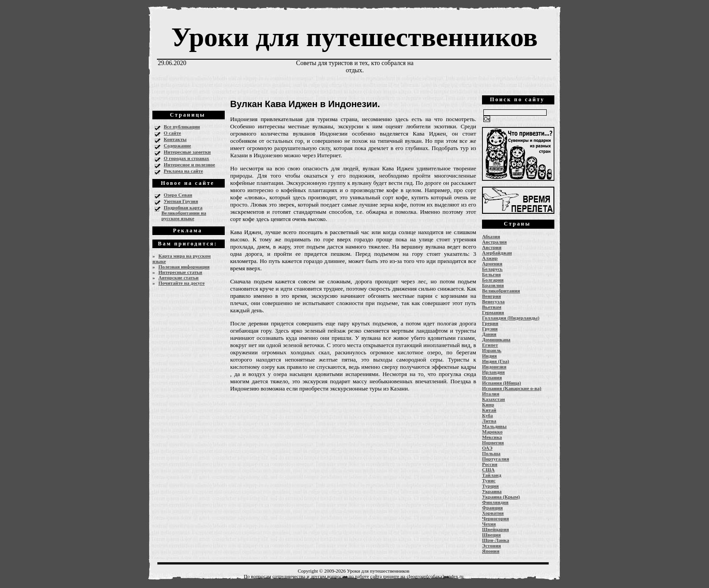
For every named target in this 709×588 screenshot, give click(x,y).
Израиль (492, 350)
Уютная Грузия (181, 201)
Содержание (177, 146)
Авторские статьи (178, 278)
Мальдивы (494, 426)
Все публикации (182, 127)
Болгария (493, 280)
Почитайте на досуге (181, 283)
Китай (489, 410)
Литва (489, 421)
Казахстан (494, 399)
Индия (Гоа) (496, 361)
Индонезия (494, 367)
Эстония (492, 546)
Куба (487, 415)
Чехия (489, 524)
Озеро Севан (178, 195)
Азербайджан (497, 253)
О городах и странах (187, 158)
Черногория (496, 518)
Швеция (492, 535)
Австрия (492, 247)
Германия (493, 312)
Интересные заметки (187, 152)
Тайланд (492, 475)
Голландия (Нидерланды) (511, 318)
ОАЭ (487, 448)
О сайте (172, 133)
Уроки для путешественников (354, 37)
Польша (491, 453)
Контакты (175, 139)
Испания (492, 377)
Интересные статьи (180, 272)
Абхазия (491, 236)
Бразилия (493, 285)
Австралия (494, 242)
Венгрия (492, 296)
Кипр (488, 405)
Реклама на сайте (183, 171)
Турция (490, 486)
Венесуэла (493, 301)
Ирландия (493, 372)
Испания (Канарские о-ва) (512, 388)
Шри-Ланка (496, 540)
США (488, 470)
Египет (490, 345)
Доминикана (496, 339)
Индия (489, 356)
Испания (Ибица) (501, 383)
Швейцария (496, 529)
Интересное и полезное (189, 165)
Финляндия (495, 502)
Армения (492, 263)
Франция (492, 508)
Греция (490, 323)
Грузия (490, 329)
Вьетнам (492, 307)
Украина (492, 491)
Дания (489, 334)
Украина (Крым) (501, 497)
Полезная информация (184, 267)
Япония (491, 551)
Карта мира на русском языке (182, 259)
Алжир (490, 258)
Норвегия (493, 442)
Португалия (496, 459)
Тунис (489, 480)
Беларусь (492, 269)
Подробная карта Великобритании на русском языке (184, 213)
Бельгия (491, 274)
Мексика (492, 437)
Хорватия (493, 513)
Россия (490, 464)
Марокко (492, 432)
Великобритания (501, 291)
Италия (491, 394)
